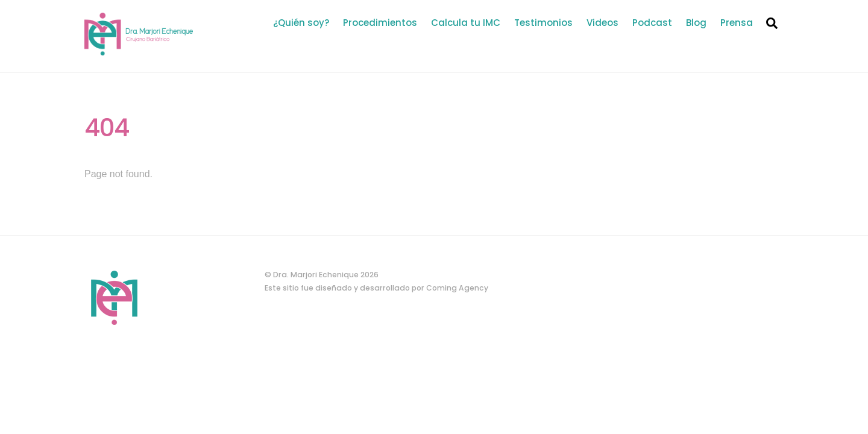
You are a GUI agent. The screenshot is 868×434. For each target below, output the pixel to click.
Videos (602, 23)
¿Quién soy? (301, 23)
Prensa (737, 23)
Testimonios (543, 23)
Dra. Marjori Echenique (316, 275)
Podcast (652, 23)
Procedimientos (380, 23)
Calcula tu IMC (466, 23)
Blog (696, 23)
